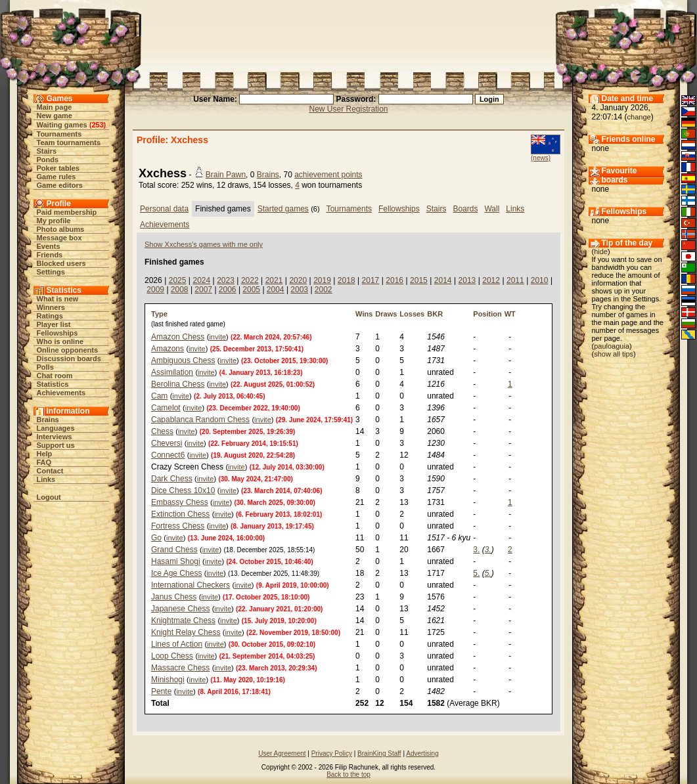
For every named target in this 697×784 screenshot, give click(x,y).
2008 (180, 290)
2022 (250, 280)
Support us (56, 445)
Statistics (53, 384)
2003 (299, 290)
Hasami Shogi (176, 561)
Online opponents (68, 350)
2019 (322, 280)
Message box (59, 238)
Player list (54, 324)
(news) (541, 158)
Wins (364, 314)
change (639, 117)
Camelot (166, 408)
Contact (50, 471)
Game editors (60, 185)
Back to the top (348, 774)
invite (217, 337)
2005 (251, 290)
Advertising (422, 753)
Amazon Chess (178, 337)
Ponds (48, 160)
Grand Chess (174, 550)
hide (601, 251)
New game (55, 116)
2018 (347, 280)
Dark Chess (172, 479)
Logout (49, 497)
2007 (203, 290)
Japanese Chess (180, 609)
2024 (201, 280)
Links (46, 479)
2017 (371, 280)
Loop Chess (172, 656)
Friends (50, 255)
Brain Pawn (226, 175)
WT (510, 314)
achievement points (328, 175)
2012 (491, 280)
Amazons (168, 349)
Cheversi (167, 443)
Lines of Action (177, 644)
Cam (159, 396)
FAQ (44, 462)
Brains (48, 420)
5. (476, 573)
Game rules (56, 177)
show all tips (614, 354)
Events (49, 246)
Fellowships (57, 333)
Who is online (60, 341)
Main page (55, 107)
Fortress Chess (178, 526)
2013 (467, 280)
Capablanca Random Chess (200, 420)
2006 (228, 290)
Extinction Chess (180, 514)
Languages (56, 428)
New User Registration (348, 109)
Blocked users (61, 263)
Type (159, 314)
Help (45, 454)
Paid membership (67, 212)
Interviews (55, 437)
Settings (51, 272)
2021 (274, 280)
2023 (226, 280)
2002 (324, 290)
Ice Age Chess (176, 573)
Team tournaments (69, 142)
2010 (540, 280)
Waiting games (62, 125)
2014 (443, 280)
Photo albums (61, 229)
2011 (515, 280)
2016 (394, 280)
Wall (492, 209)
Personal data (164, 209)
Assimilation (172, 372)
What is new (58, 299)
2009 (155, 290)
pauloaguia (612, 346)
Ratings (50, 316)
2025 (178, 280)
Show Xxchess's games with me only (204, 244)
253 (97, 125)
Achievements (61, 393)
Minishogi (168, 680)
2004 (276, 290)
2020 (298, 280)
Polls (45, 367)
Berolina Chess (178, 384)
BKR (435, 314)
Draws (386, 314)
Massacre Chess (180, 668)
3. (476, 550)
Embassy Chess (180, 502)
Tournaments (59, 134)
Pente (161, 691)
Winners (51, 307)
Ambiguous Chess (183, 360)
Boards (465, 209)
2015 (419, 280)
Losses (412, 314)
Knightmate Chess (183, 621)
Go (156, 538)
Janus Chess (174, 597)
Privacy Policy (332, 753)
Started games (283, 209)
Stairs (47, 151)
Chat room (55, 376)
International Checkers (191, 585)
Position (487, 314)
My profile (54, 221)
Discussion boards (69, 359)
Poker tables (58, 168)
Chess (162, 431)
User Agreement (282, 753)
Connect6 (168, 455)
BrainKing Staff (379, 753)
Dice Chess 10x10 (183, 490)
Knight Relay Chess (186, 632)
